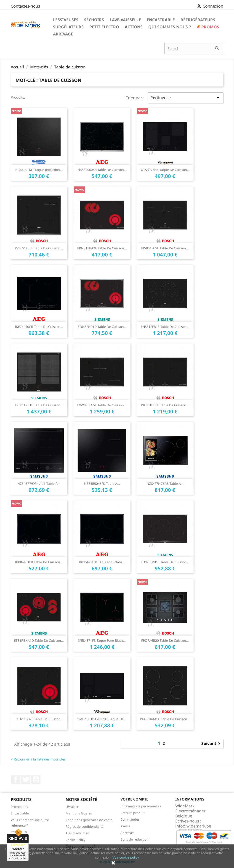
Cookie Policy (75, 840)
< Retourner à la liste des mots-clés (38, 759)
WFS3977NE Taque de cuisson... (165, 170)
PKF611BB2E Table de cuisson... (39, 719)
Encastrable (161, 20)
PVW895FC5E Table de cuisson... (102, 405)
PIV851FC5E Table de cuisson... (165, 248)
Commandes (130, 819)
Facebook (16, 779)
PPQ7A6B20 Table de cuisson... (165, 640)
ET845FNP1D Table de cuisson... (102, 327)
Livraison (72, 807)
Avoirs (125, 826)
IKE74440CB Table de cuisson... (39, 327)
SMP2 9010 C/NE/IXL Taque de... (102, 719)
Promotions (19, 807)
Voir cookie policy (126, 857)
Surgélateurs (68, 27)
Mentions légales (79, 813)
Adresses (127, 833)
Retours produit (133, 813)
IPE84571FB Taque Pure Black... (102, 640)
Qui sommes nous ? (170, 27)
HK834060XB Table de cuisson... (102, 170)
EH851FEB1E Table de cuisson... (165, 327)
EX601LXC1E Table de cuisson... (39, 405)
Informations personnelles (141, 806)
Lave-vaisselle (125, 20)
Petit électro (104, 27)
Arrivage (63, 34)
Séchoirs (94, 20)
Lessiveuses (66, 20)
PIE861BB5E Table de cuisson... (165, 405)
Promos (210, 27)
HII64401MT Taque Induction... (39, 170)
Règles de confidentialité (85, 826)
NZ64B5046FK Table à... (102, 484)
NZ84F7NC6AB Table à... (165, 484)
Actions (134, 27)
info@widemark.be (193, 826)
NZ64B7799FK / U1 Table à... (39, 484)
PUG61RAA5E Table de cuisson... (165, 719)
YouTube (36, 779)
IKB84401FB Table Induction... (102, 562)
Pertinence (186, 98)
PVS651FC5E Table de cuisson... (39, 248)
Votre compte (134, 799)
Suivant (212, 744)
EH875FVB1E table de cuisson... (165, 562)
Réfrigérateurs (198, 20)
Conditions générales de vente (89, 820)
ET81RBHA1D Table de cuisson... (39, 640)
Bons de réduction (134, 839)
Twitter (26, 779)
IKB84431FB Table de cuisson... (39, 562)
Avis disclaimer (77, 833)
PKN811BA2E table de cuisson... (102, 248)
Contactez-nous (25, 6)
